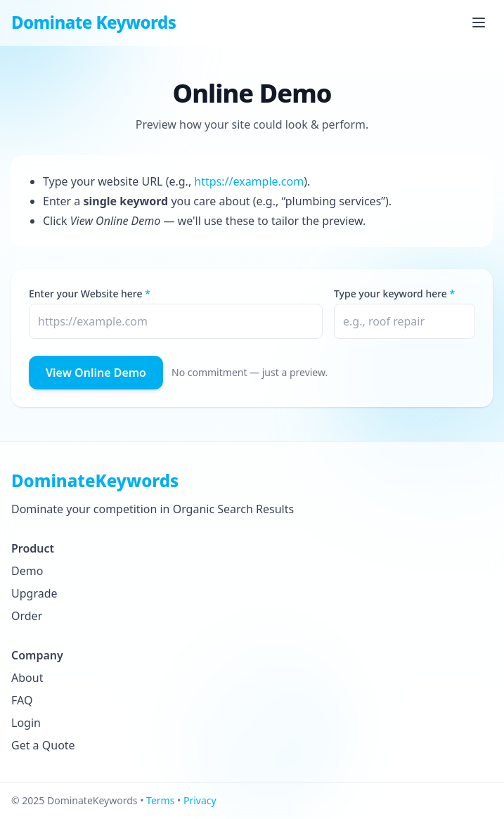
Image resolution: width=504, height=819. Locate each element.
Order (27, 616)
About (27, 678)
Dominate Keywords (93, 22)
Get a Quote (43, 745)
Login (26, 723)
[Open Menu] (479, 22)
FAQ (22, 700)
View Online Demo (96, 373)
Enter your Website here (86, 294)
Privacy (200, 800)
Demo (27, 571)
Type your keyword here (390, 294)
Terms (160, 800)
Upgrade (34, 593)
